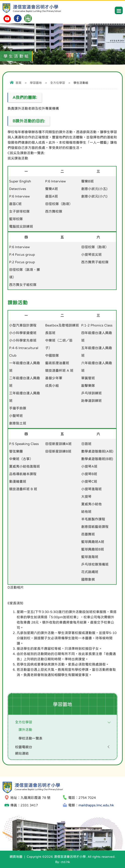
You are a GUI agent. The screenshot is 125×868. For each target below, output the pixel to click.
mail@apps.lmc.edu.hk (96, 805)
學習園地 (36, 83)
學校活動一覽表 (30, 738)
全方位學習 (58, 83)
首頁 (18, 83)
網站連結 (22, 753)
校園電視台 (24, 747)
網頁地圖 (16, 857)
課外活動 (25, 730)
